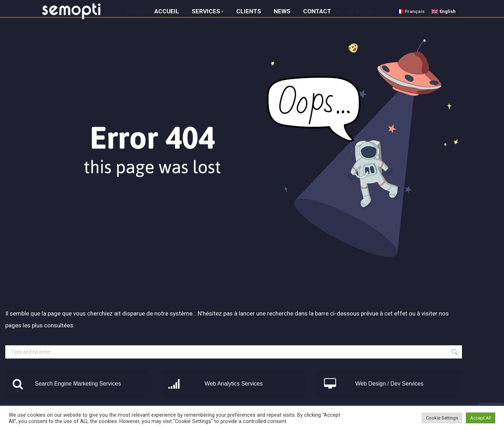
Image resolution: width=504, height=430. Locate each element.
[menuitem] (411, 11)
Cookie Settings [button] (442, 418)
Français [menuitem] (415, 11)
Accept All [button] (481, 418)
